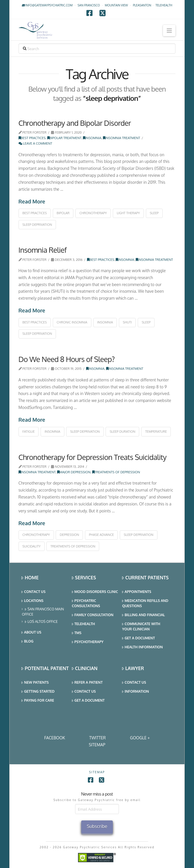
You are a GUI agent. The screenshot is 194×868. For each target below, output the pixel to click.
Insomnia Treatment (122, 138)
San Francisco (89, 5)
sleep (154, 213)
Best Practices (32, 138)
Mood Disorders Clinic (95, 592)
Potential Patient (45, 668)
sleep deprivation (37, 225)
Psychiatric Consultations (86, 603)
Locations (32, 601)
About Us (31, 633)
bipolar (63, 213)
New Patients (35, 683)
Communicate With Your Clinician (141, 626)
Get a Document (138, 638)
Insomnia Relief (43, 250)
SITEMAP (97, 745)
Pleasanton (142, 5)
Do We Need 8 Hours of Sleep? (67, 359)
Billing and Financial (143, 615)
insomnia (105, 322)
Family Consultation (93, 615)
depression (69, 535)
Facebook (55, 738)
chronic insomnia (72, 322)
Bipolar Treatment (64, 138)
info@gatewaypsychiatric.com (47, 5)
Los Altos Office (41, 622)
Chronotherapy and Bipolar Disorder (75, 123)
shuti (127, 322)
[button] (169, 31)
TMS (77, 633)
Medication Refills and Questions (145, 603)
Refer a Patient (87, 683)
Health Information (142, 647)
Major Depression (74, 472)
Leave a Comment (36, 143)
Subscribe (97, 826)
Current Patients (145, 578)
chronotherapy (93, 213)
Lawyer (133, 668)
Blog (27, 642)
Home (30, 578)
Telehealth (84, 624)
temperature (156, 432)
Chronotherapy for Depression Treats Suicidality (93, 457)
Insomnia (92, 138)
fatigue (28, 432)
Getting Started (38, 692)
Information (135, 692)
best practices (35, 213)
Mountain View (117, 5)
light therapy (128, 213)
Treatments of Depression (116, 472)
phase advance (101, 535)
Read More (32, 201)
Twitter (98, 738)
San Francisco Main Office (43, 612)
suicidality (31, 546)
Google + (140, 738)
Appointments (137, 592)
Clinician (85, 668)
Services (84, 578)
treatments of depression (73, 546)
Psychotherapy (88, 642)
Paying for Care (38, 701)
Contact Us (33, 592)
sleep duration (122, 432)
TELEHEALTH (164, 5)
